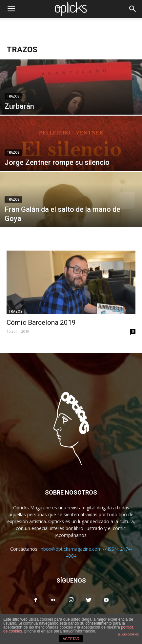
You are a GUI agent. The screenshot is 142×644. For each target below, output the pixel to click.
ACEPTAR (71, 639)
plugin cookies (128, 634)
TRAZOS (13, 96)
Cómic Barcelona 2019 (41, 322)
